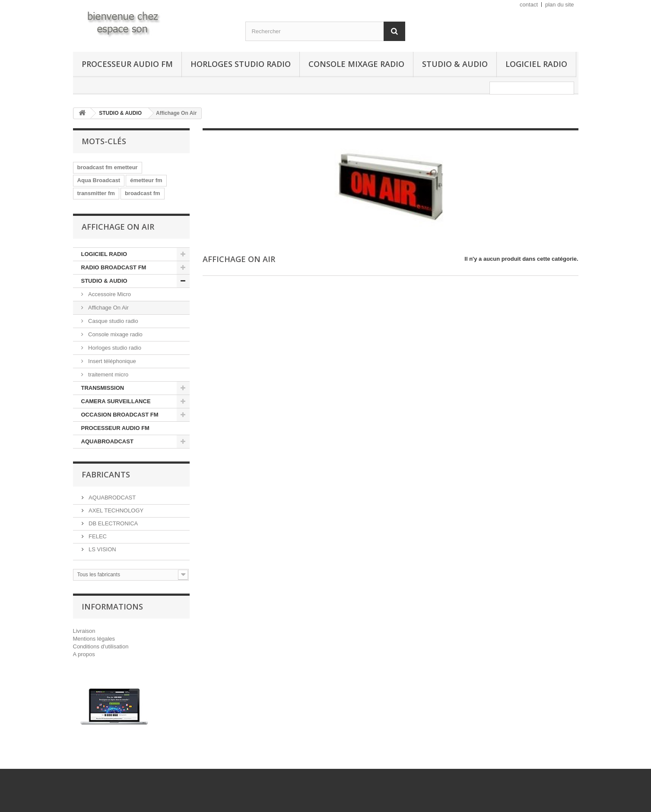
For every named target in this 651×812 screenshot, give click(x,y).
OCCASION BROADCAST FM (120, 415)
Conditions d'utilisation (101, 646)
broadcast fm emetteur (108, 167)
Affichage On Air (108, 308)
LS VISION (102, 549)
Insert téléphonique (111, 361)
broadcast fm (143, 193)
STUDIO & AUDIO (455, 64)
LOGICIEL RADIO (536, 64)
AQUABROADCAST (107, 441)
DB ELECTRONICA (113, 523)
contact (529, 5)
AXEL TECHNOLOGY (116, 510)
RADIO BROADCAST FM (114, 267)
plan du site (560, 5)
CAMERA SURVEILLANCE (116, 401)
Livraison (84, 631)
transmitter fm (96, 193)
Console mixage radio (356, 64)
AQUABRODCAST (112, 498)
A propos (84, 654)
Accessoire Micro (109, 294)
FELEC (97, 536)
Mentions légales (94, 639)
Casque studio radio (113, 321)
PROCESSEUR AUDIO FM (127, 64)
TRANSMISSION (103, 388)
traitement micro (108, 374)
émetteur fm (146, 180)
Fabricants (106, 474)
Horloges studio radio (241, 64)
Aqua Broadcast (99, 180)
